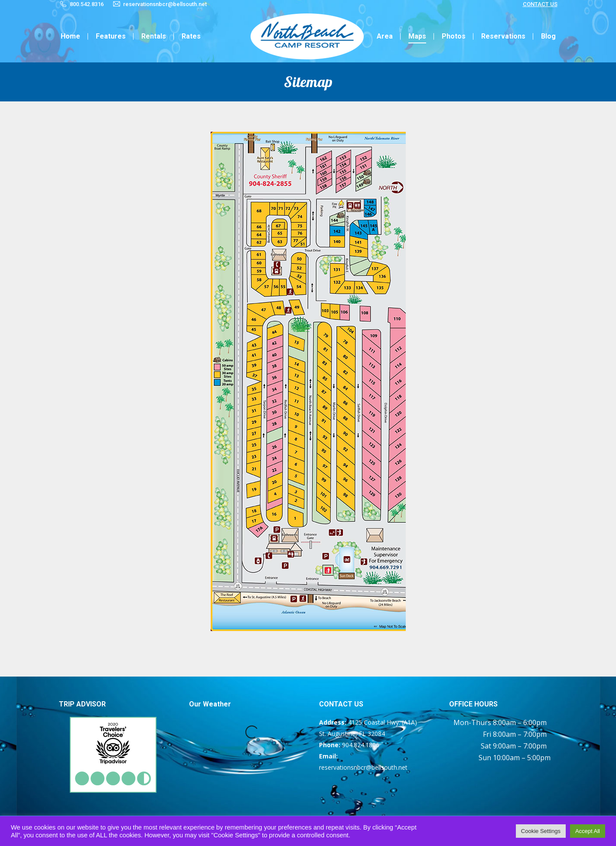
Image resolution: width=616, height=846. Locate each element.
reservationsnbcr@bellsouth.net (165, 4)
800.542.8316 (87, 4)
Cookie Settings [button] (541, 831)
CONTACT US (540, 4)
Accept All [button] (588, 831)
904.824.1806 (361, 745)
